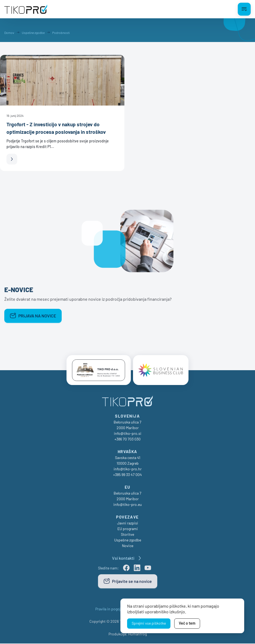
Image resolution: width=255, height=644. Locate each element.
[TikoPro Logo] (26, 9)
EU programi (128, 529)
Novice (128, 546)
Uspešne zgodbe (128, 540)
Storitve (128, 535)
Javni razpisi (128, 524)
